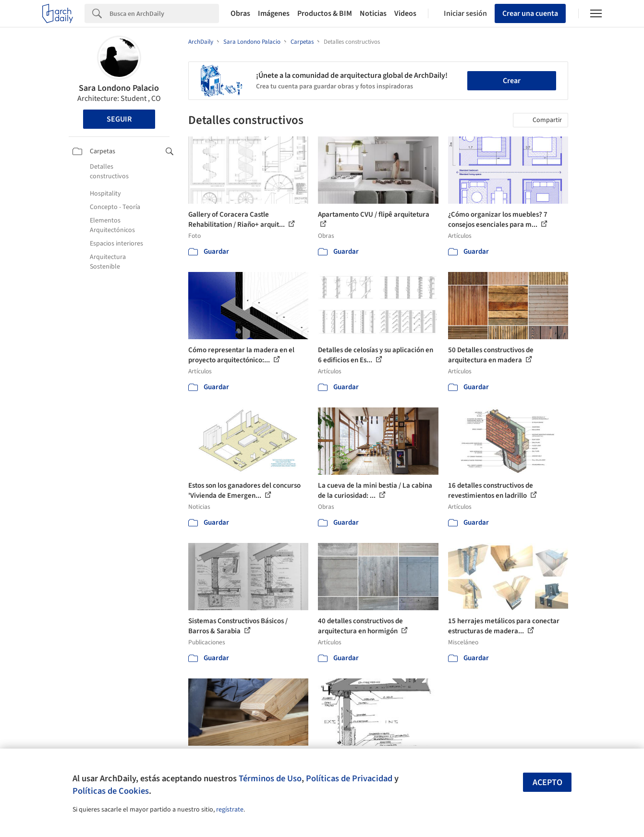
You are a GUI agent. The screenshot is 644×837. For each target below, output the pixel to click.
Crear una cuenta (530, 13)
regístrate (230, 810)
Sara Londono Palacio (119, 88)
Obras (240, 13)
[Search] (164, 13)
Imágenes (274, 13)
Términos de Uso (270, 778)
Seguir (119, 119)
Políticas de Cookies (111, 791)
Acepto (547, 782)
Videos (405, 13)
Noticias (373, 13)
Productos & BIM (325, 13)
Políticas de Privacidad (349, 778)
